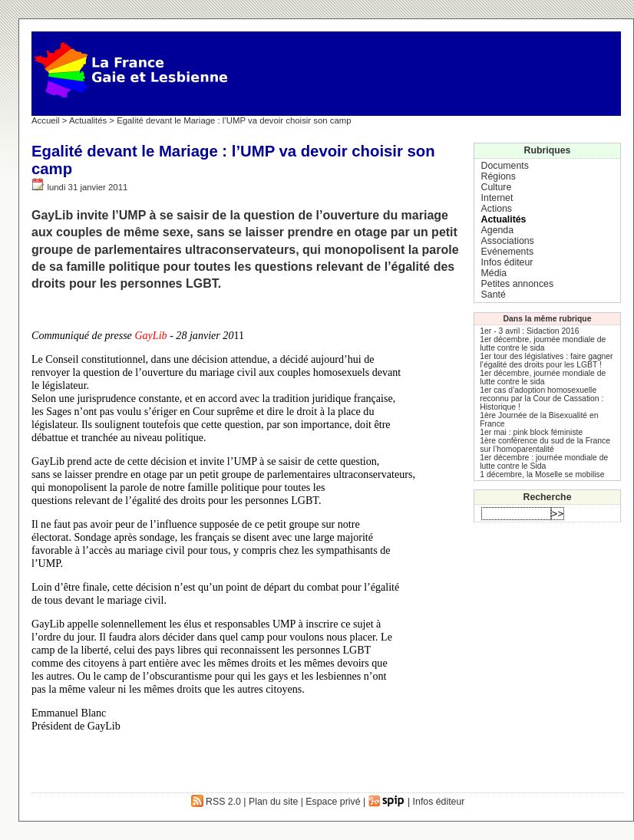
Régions (499, 176)
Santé (494, 295)
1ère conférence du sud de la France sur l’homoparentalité (545, 445)
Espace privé (333, 802)
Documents (505, 166)
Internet (497, 198)
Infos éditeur (507, 262)
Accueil (46, 120)
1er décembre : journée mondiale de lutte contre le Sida (544, 462)
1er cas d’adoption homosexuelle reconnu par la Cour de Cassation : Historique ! (542, 399)
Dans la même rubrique (548, 319)
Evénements (507, 252)
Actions (497, 209)
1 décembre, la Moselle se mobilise (542, 474)
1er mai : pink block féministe (531, 432)
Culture (497, 187)
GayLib (150, 335)
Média (494, 273)
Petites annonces (517, 284)
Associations (508, 241)
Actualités (88, 120)
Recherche (548, 497)
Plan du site (273, 802)
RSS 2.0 (216, 802)
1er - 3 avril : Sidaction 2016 (529, 331)
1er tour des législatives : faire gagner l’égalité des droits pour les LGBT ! (546, 361)
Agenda (497, 230)
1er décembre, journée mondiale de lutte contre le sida (543, 344)
